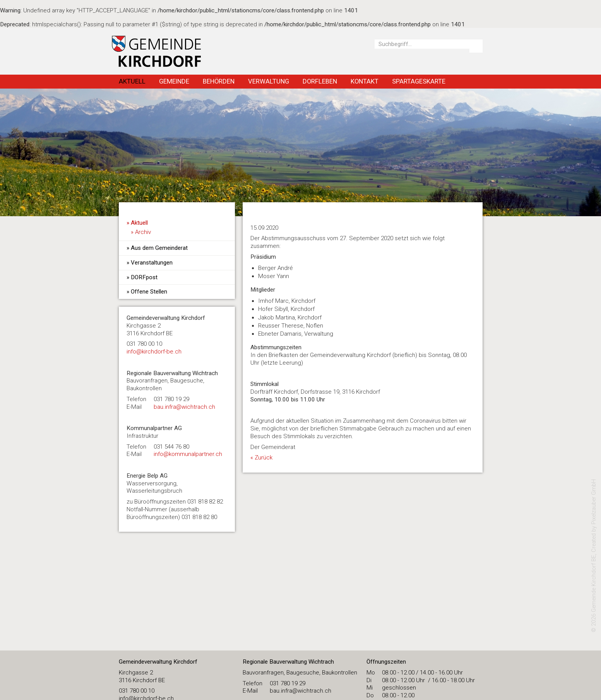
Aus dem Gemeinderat (159, 248)
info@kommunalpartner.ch (188, 454)
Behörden (219, 81)
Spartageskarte (419, 81)
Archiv (143, 232)
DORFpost (144, 277)
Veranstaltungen (152, 263)
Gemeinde (174, 81)
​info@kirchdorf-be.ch (154, 352)
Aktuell (132, 81)
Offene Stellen (149, 292)
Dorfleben (320, 81)
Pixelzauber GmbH (594, 502)
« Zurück (261, 458)
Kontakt (365, 81)
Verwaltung (269, 81)
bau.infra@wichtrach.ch (184, 407)
